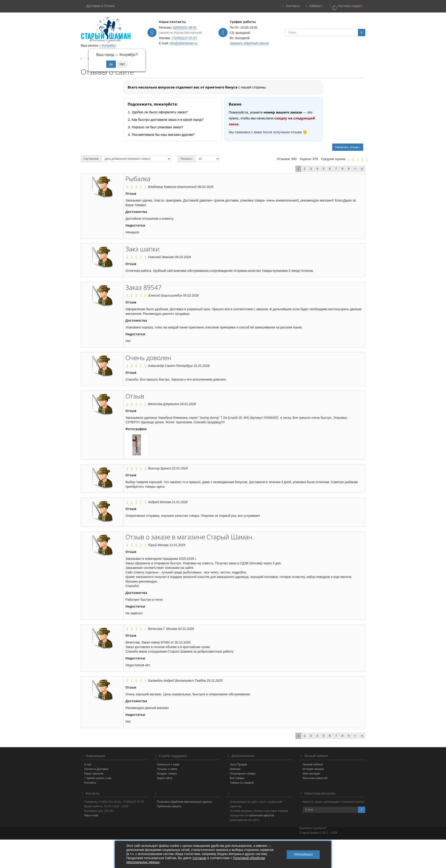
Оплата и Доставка (96, 769)
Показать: (187, 159)
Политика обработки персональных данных (185, 802)
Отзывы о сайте (167, 769)
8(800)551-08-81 (185, 28)
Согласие (199, 858)
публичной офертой (261, 815)
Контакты (90, 783)
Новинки (235, 769)
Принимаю (303, 855)
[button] (346, 6)
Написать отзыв (348, 147)
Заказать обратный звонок (249, 43)
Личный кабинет (313, 765)
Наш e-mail (91, 815)
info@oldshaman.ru (183, 43)
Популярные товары (243, 774)
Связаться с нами (168, 765)
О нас (88, 765)
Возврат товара (167, 774)
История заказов (313, 769)
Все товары (237, 778)
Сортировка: (91, 159)
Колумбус (108, 45)
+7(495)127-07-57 (184, 38)
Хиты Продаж (238, 765)
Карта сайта (165, 778)
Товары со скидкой (242, 783)
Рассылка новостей (315, 778)
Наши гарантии (94, 774)
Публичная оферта (169, 806)
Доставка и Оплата (101, 6)
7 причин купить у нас (98, 778)
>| (362, 169)
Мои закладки (311, 774)
